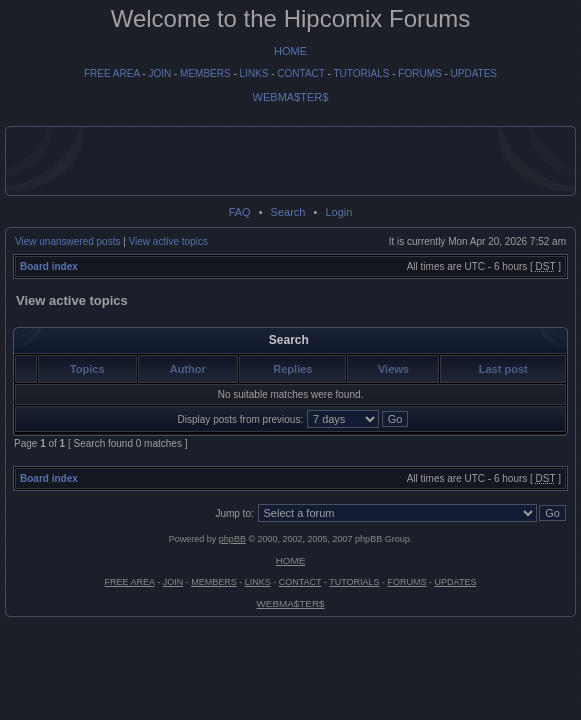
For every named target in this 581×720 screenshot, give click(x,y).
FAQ (240, 212)
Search (288, 212)
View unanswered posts (67, 241)
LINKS (254, 73)
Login (338, 212)
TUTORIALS (361, 73)
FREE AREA (112, 73)
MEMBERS (205, 73)
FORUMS (419, 73)
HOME (290, 51)
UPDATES (474, 73)
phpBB (232, 539)
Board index (49, 266)
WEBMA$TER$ (291, 97)
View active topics (168, 241)
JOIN (159, 73)
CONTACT (300, 73)
